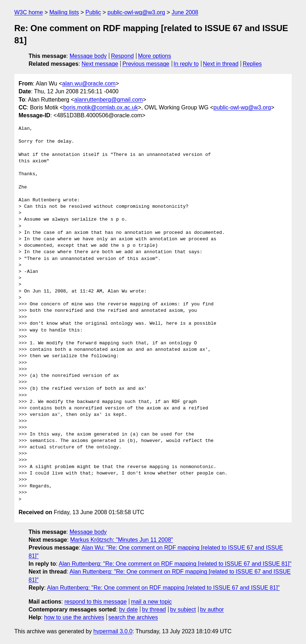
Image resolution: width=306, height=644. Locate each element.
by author (212, 609)
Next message (100, 64)
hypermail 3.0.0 (113, 631)
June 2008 (185, 12)
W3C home (29, 12)
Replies (252, 64)
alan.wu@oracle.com (89, 83)
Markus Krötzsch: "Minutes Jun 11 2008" (122, 540)
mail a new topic (152, 602)
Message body (88, 56)
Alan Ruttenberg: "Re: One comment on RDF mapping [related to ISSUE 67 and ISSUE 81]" (175, 564)
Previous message (146, 64)
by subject (183, 609)
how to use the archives (74, 617)
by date (128, 609)
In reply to (186, 64)
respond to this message (95, 602)
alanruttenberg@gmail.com (109, 100)
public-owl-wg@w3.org (136, 12)
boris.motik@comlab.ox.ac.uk (101, 107)
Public (93, 12)
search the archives (133, 617)
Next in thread (221, 64)
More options (155, 56)
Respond (122, 56)
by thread (154, 609)
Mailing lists (64, 12)
